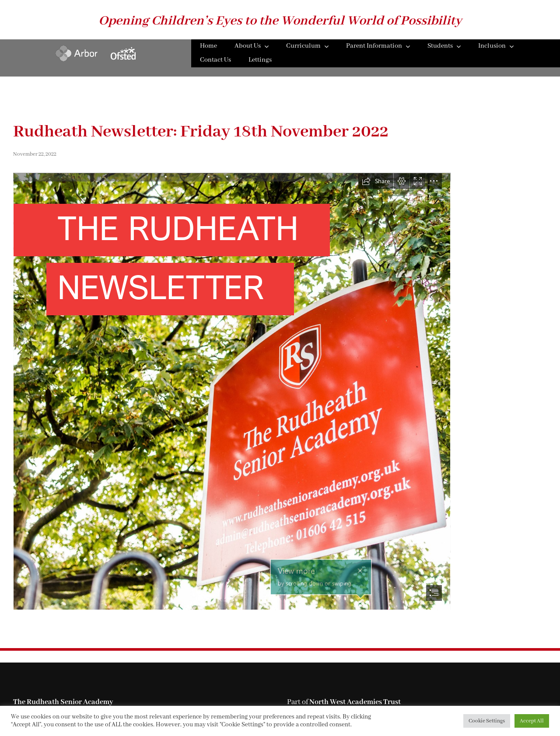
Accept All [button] (532, 721)
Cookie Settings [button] (487, 721)
